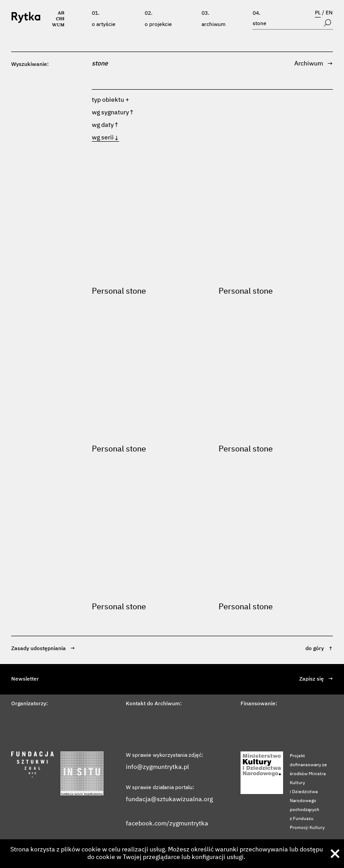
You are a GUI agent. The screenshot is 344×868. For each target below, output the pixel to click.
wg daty (105, 125)
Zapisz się (316, 679)
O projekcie (158, 25)
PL (318, 13)
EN (329, 13)
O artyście (104, 25)
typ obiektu (108, 100)
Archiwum (214, 25)
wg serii (105, 138)
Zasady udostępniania (43, 649)
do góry (319, 649)
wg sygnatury (113, 113)
